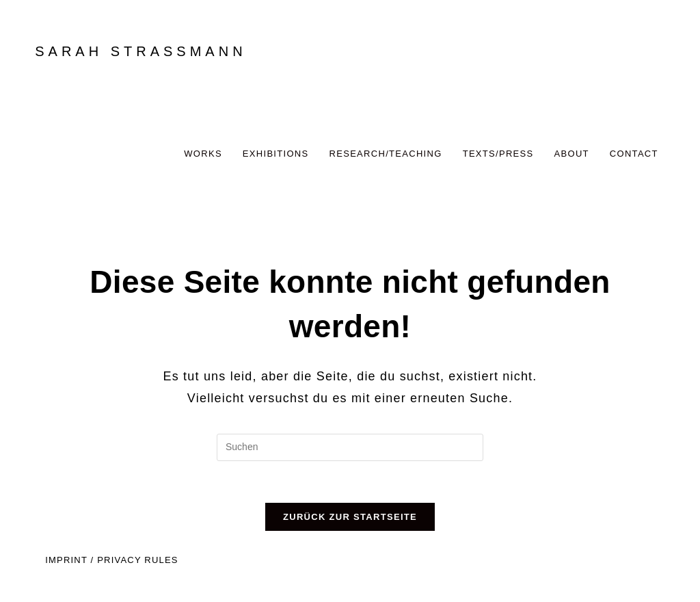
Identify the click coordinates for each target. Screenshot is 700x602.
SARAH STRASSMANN (140, 51)
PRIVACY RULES (137, 560)
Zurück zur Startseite (350, 517)
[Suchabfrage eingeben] (350, 447)
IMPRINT (66, 560)
